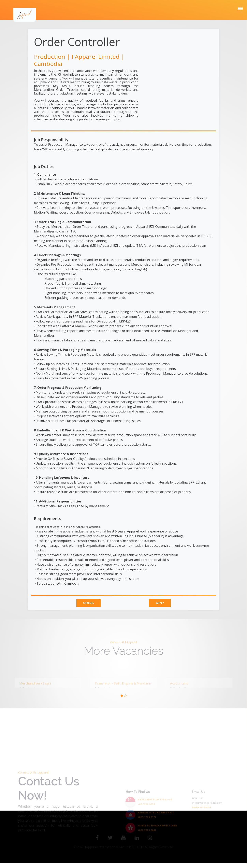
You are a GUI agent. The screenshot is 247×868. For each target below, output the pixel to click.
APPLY (160, 603)
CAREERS (88, 603)
